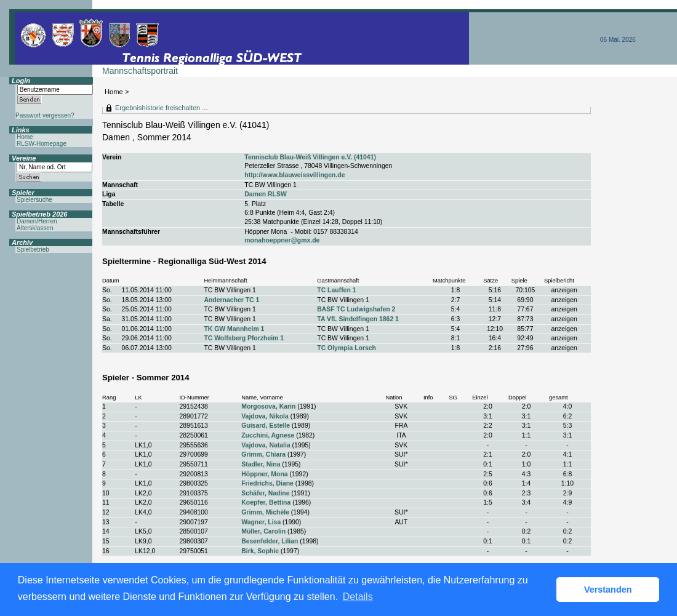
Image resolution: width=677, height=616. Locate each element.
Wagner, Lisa (261, 522)
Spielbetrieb (33, 250)
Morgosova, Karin (268, 406)
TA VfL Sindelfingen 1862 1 (358, 319)
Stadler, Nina (261, 464)
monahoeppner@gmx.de (282, 240)
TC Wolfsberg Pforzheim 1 (244, 338)
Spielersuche (34, 200)
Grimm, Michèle (265, 512)
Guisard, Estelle (266, 426)
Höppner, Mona (264, 474)
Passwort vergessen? (45, 115)
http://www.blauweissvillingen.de (294, 175)
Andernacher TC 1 (231, 300)
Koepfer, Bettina (266, 502)
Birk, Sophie (260, 551)
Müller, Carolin (263, 531)
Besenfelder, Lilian (270, 541)
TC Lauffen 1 (336, 290)
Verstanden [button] (608, 590)
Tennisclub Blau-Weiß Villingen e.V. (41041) (310, 157)
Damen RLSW (265, 194)
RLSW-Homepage (42, 144)
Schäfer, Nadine (265, 493)
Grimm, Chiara (263, 454)
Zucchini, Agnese (268, 435)
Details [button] (358, 597)
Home (114, 92)
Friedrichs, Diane (267, 483)
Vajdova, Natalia (266, 445)
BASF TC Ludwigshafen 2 (356, 309)
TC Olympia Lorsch (347, 348)
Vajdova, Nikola (265, 416)
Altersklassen (35, 228)
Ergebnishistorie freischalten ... (161, 108)
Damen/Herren (37, 221)
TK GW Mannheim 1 (234, 329)
